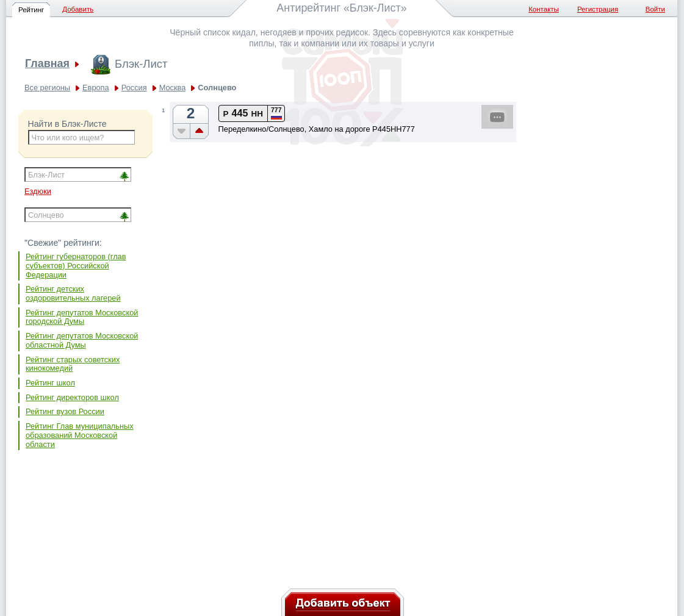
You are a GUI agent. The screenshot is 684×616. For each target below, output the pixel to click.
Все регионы (47, 88)
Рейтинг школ (50, 383)
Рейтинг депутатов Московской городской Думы (82, 317)
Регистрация (598, 9)
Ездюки (38, 191)
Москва (173, 88)
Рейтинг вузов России (65, 411)
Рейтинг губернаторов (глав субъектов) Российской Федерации (76, 265)
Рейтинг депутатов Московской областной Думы (82, 340)
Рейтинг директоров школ (72, 397)
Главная (47, 64)
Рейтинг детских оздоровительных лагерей (73, 293)
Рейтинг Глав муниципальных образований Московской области (80, 435)
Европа (96, 88)
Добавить (78, 9)
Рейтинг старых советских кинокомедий (73, 364)
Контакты (544, 9)
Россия (134, 88)
